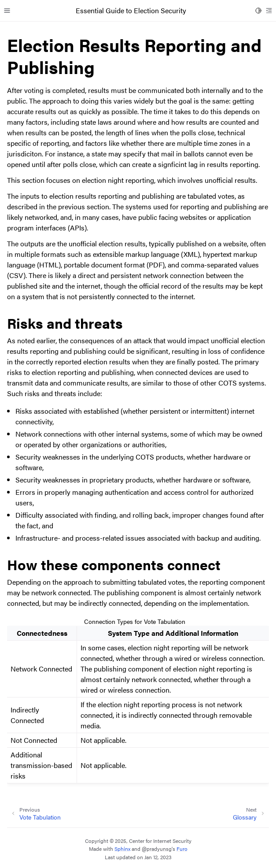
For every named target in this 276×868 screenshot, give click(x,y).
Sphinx (122, 849)
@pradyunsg (157, 849)
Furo (182, 849)
